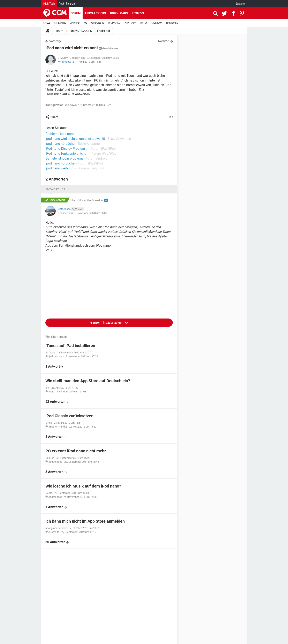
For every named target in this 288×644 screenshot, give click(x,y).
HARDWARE (172, 23)
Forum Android (97, 158)
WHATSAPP (130, 23)
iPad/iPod (104, 31)
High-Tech (49, 4)
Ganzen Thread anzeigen (107, 323)
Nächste (164, 41)
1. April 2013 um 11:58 (89, 62)
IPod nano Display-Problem (65, 149)
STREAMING (60, 23)
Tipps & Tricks (95, 13)
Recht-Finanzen (67, 4)
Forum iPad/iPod (103, 149)
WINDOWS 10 (98, 23)
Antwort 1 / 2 (55, 189)
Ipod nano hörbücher (60, 163)
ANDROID (75, 23)
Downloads (119, 13)
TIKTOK (144, 23)
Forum (76, 13)
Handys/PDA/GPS (80, 31)
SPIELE (47, 23)
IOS (85, 23)
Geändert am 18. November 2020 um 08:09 (82, 213)
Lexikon (138, 13)
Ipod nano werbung (59, 168)
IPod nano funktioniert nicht (66, 154)
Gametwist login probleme (64, 158)
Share (54, 117)
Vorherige (55, 41)
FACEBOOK (157, 23)
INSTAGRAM (115, 23)
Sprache (240, 4)
